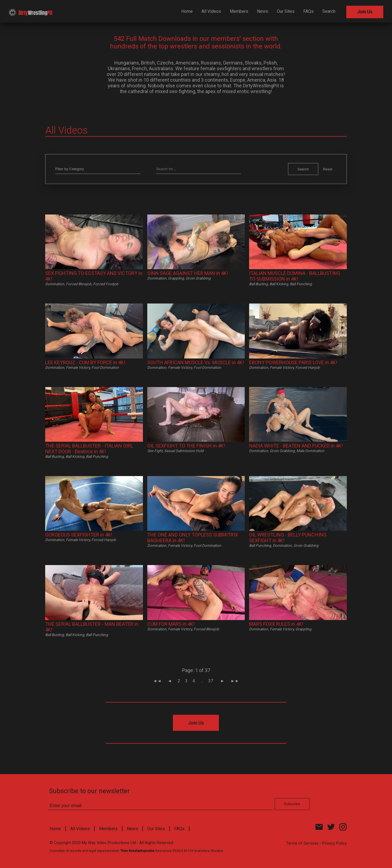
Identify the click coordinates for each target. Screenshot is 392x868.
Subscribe (238, 136)
